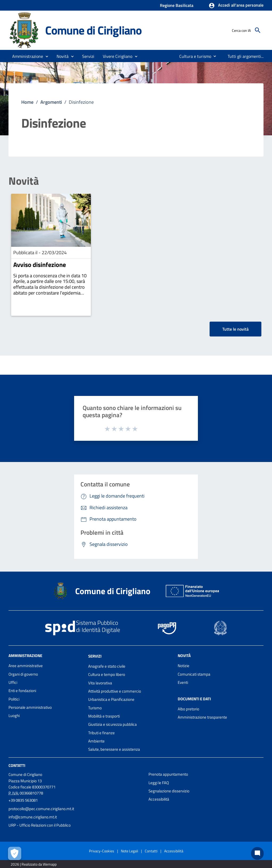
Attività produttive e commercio (115, 691)
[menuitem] (193, 56)
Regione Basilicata (177, 5)
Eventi (183, 682)
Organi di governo (23, 674)
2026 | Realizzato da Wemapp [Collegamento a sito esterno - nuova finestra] (34, 864)
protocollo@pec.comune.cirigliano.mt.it (41, 809)
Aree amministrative (26, 666)
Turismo (95, 708)
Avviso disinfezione (40, 265)
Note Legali (129, 851)
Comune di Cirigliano (93, 30)
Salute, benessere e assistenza (114, 749)
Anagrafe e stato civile (107, 666)
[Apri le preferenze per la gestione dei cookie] (15, 853)
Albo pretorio (188, 709)
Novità (24, 181)
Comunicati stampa (194, 674)
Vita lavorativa (100, 683)
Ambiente (96, 741)
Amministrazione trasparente (202, 717)
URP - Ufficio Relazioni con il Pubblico (40, 825)
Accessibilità (159, 799)
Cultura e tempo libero (107, 674)
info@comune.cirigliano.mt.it (33, 817)
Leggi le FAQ (159, 783)
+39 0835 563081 (23, 800)
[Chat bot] (257, 853)
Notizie (184, 666)
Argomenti (51, 102)
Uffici (13, 682)
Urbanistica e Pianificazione (111, 699)
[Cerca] (258, 30)
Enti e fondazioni (22, 691)
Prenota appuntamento (168, 774)
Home (27, 102)
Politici (14, 699)
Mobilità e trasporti (104, 716)
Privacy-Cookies (102, 851)
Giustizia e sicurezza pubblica (112, 724)
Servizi (95, 656)
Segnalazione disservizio (169, 791)
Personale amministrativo (30, 707)
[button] (236, 6)
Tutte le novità (235, 329)
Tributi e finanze (101, 733)
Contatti (17, 765)
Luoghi (14, 716)
